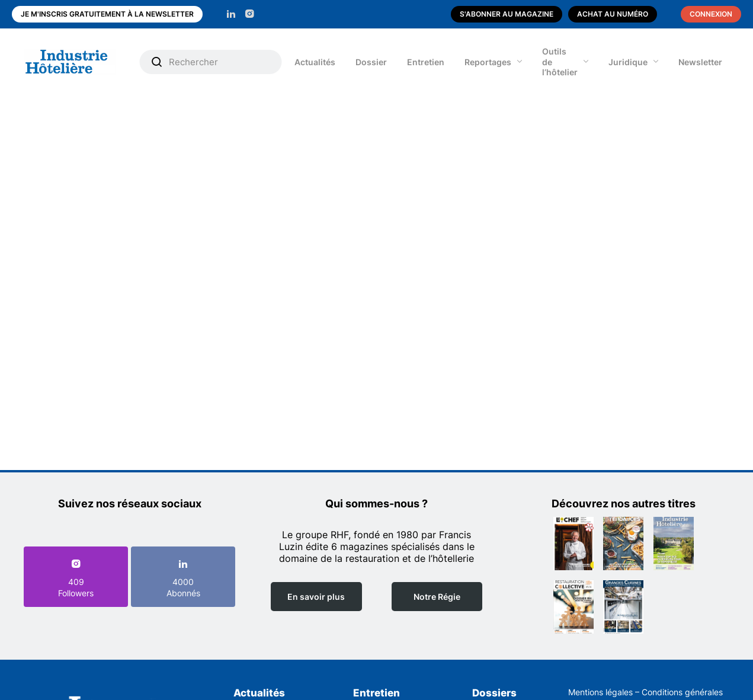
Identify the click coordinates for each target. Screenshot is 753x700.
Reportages (488, 62)
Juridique (628, 62)
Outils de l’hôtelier (560, 62)
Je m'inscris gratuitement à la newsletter (107, 14)
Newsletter (700, 62)
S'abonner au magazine (507, 14)
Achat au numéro (613, 14)
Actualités (315, 62)
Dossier (371, 62)
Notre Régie (437, 597)
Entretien (426, 62)
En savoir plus (316, 597)
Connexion (711, 14)
